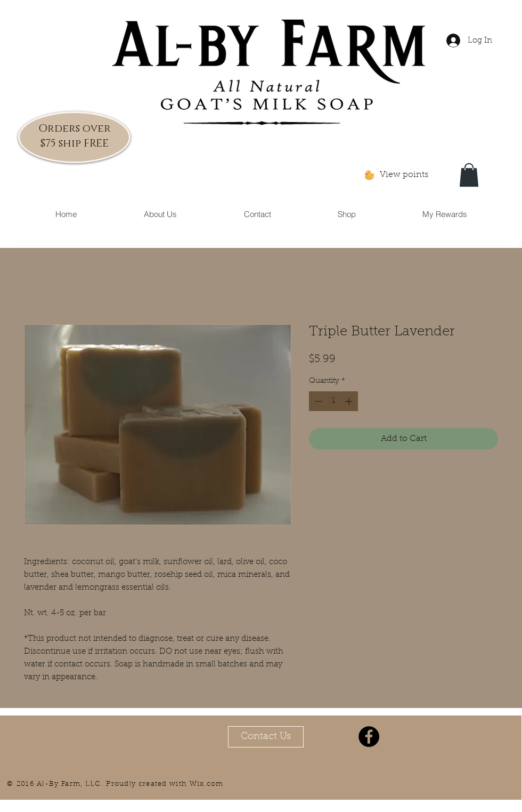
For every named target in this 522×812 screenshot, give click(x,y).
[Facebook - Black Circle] (369, 737)
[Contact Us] (266, 737)
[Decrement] (317, 401)
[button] (469, 175)
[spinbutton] (333, 401)
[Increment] (350, 401)
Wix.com (207, 784)
